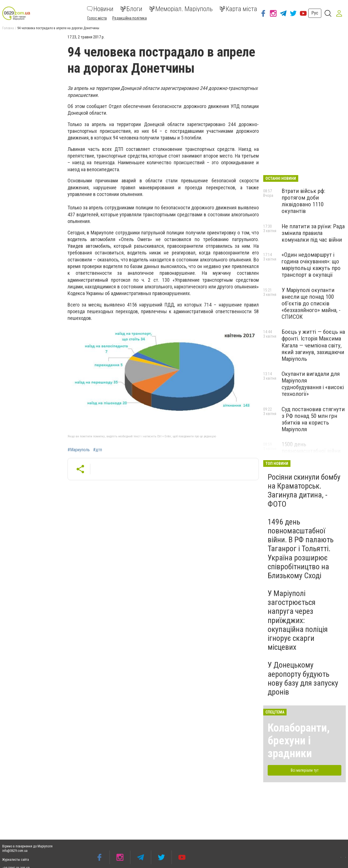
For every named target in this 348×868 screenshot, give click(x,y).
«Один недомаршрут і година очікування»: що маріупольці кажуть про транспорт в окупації (311, 265)
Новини (100, 9)
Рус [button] (315, 13)
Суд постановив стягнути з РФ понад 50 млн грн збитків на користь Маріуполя (313, 419)
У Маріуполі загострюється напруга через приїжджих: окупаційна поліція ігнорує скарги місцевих (298, 620)
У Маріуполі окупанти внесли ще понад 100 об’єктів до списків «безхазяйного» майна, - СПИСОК (311, 304)
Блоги (131, 9)
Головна (8, 28)
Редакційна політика (130, 18)
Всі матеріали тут (305, 770)
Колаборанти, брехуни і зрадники (299, 741)
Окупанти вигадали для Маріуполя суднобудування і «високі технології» (313, 384)
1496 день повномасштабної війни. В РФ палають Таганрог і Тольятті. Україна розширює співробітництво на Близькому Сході (301, 549)
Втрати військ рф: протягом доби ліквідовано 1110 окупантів (303, 201)
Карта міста (238, 9)
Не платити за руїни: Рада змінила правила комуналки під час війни (313, 233)
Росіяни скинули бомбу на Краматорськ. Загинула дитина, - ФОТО (304, 491)
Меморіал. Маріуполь (181, 9)
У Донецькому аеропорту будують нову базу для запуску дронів (303, 678)
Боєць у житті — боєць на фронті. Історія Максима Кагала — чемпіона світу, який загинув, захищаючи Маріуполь (313, 345)
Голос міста (97, 18)
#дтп (98, 450)
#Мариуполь (79, 450)
